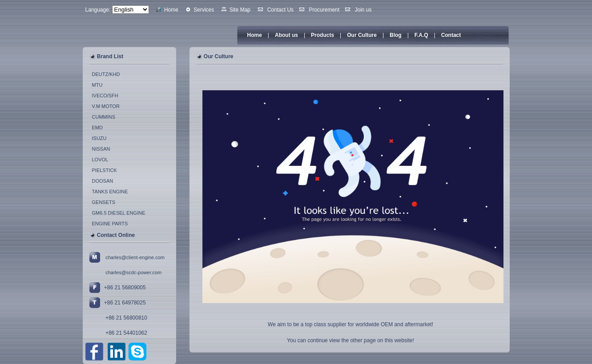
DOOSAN (103, 181)
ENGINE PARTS (110, 224)
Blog (396, 35)
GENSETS (104, 202)
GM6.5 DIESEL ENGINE (119, 213)
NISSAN (101, 149)
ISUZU (99, 138)
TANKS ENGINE (110, 192)
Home (255, 35)
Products (322, 35)
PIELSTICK (105, 170)
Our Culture (362, 35)
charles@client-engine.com (135, 257)
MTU (97, 85)
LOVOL (100, 160)
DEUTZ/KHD (106, 74)
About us (286, 35)
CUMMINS (104, 117)
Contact (451, 35)
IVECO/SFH (105, 96)
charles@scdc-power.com (133, 272)
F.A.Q (421, 35)
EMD (97, 128)
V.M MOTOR (106, 106)
